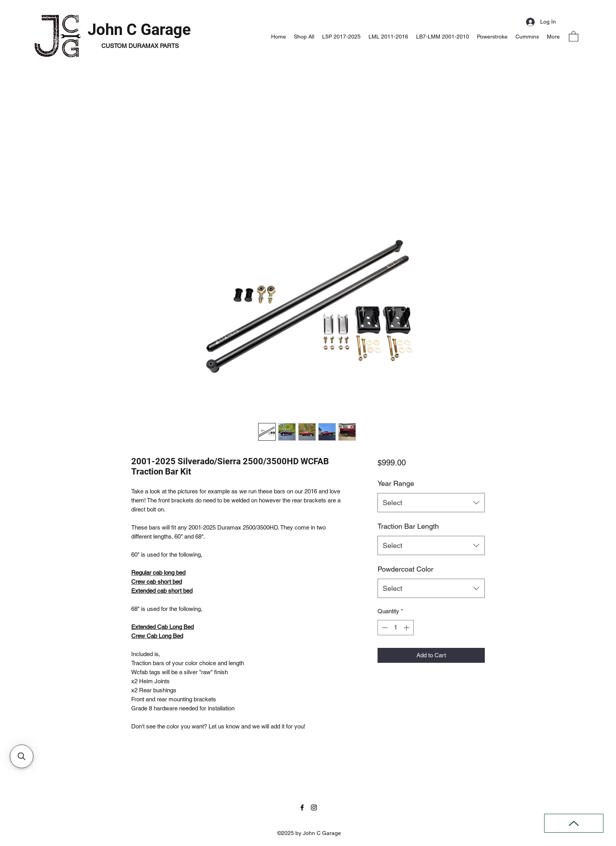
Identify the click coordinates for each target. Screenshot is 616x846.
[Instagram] (314, 807)
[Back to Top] (574, 823)
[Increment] (407, 628)
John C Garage (139, 30)
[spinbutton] (395, 628)
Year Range (396, 483)
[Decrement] (384, 628)
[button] (574, 36)
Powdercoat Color (405, 569)
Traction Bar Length (408, 526)
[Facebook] (302, 807)
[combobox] (431, 503)
